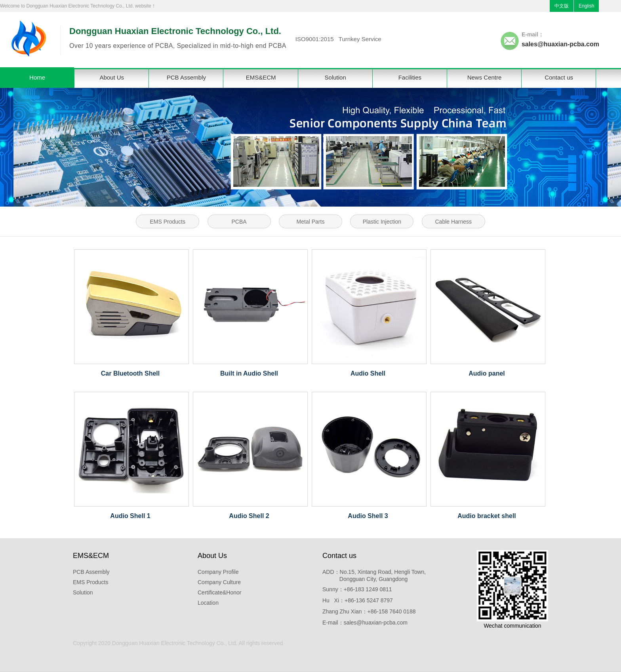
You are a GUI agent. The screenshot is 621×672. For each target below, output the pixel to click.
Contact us (559, 77)
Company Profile (218, 572)
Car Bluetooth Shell (130, 373)
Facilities (410, 77)
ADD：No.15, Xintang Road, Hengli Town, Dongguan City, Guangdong (374, 575)
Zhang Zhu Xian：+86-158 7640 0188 (369, 611)
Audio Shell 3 (368, 516)
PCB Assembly (186, 77)
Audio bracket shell (487, 516)
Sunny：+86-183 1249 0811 (357, 589)
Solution (335, 77)
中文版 (562, 6)
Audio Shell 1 (130, 516)
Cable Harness (454, 222)
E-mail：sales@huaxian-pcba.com (365, 623)
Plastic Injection (382, 222)
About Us (112, 77)
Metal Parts (311, 222)
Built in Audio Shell (249, 373)
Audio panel (487, 373)
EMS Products (167, 222)
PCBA (239, 222)
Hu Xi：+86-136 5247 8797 (358, 600)
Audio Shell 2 (249, 516)
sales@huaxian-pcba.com (560, 44)
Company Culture (219, 582)
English (586, 6)
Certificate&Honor (220, 592)
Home (37, 77)
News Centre (485, 77)
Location (208, 603)
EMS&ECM (261, 77)
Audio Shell (368, 373)
